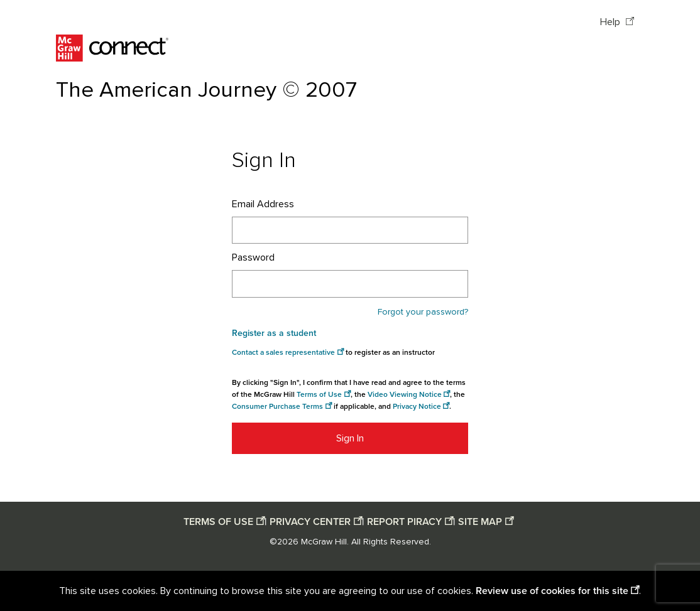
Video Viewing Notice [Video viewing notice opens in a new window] (405, 395)
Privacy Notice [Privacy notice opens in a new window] (417, 407)
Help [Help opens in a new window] (611, 22)
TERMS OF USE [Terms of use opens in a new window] (218, 522)
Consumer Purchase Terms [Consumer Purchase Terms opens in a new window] (277, 407)
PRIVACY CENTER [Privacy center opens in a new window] (310, 522)
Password (253, 257)
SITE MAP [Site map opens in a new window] (480, 522)
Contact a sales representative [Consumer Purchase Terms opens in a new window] (283, 353)
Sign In (350, 438)
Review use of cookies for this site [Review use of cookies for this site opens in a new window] (552, 591)
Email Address (263, 204)
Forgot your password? (423, 312)
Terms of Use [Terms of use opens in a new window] (319, 395)
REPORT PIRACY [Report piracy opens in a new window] (404, 522)
